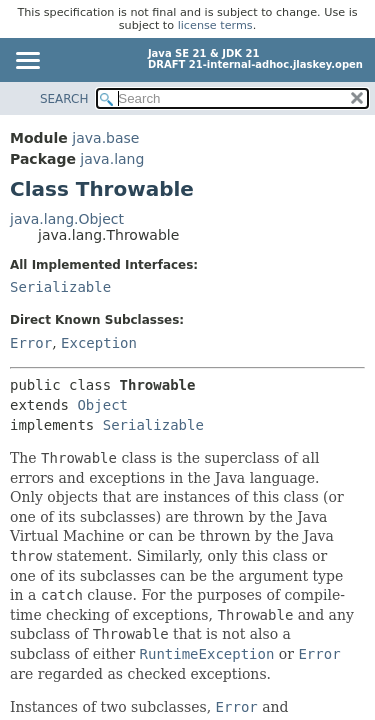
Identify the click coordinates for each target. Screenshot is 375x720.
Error (31, 343)
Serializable (60, 287)
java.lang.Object (67, 219)
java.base (105, 138)
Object (102, 405)
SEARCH (64, 99)
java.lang (112, 159)
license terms (215, 25)
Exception (99, 343)
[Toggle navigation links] (27, 62)
